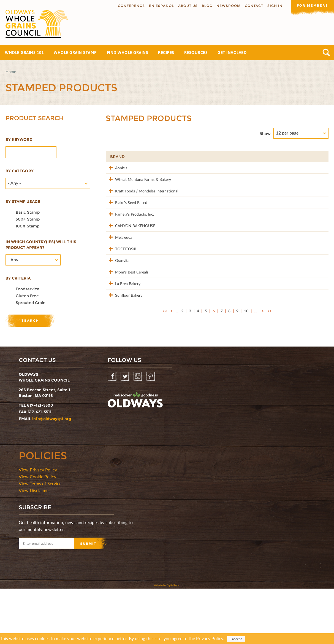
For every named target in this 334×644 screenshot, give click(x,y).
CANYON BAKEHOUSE (130, 254)
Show (265, 133)
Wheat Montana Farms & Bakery (132, 188)
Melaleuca (119, 272)
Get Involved (232, 53)
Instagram (138, 432)
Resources (196, 53)
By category (20, 171)
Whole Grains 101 (24, 53)
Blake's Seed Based (126, 220)
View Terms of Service (40, 539)
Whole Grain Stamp (75, 53)
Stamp (265, 157)
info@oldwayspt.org (52, 474)
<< (165, 380)
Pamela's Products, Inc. (130, 237)
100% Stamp (28, 226)
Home (11, 72)
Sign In (274, 6)
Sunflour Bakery (124, 359)
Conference (130, 6)
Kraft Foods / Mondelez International (130, 205)
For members (312, 5)
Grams (293, 157)
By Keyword (19, 139)
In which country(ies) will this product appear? (41, 245)
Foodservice (28, 289)
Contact (253, 6)
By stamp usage (23, 202)
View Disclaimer (34, 546)
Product (173, 157)
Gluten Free (27, 296)
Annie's (116, 167)
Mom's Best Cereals (127, 324)
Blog (206, 6)
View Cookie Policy (37, 532)
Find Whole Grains (128, 53)
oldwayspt (135, 455)
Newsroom (227, 6)
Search (326, 53)
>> (270, 380)
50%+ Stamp (28, 219)
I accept (236, 639)
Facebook (112, 432)
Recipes (166, 53)
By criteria (18, 278)
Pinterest (151, 432)
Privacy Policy (210, 638)
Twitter (125, 432)
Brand (117, 157)
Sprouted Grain (31, 303)
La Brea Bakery (123, 341)
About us (187, 6)
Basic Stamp (28, 212)
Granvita (117, 306)
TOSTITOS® (121, 289)
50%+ (317, 157)
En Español (160, 6)
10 (246, 380)
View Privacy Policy (38, 525)
